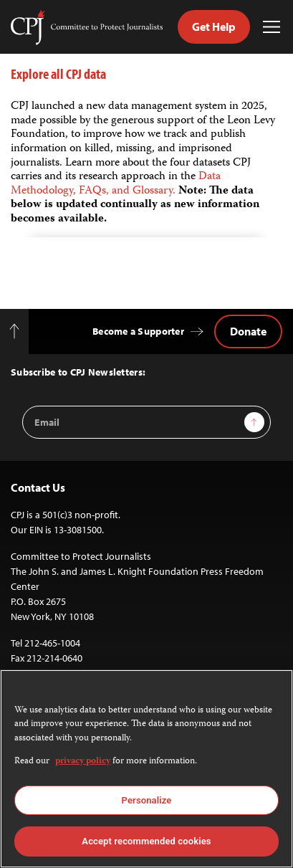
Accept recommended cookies (146, 841)
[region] (146, 769)
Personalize (147, 800)
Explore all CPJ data (58, 73)
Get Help (214, 27)
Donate (248, 331)
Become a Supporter (138, 331)
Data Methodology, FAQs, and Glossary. (116, 184)
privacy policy (83, 762)
